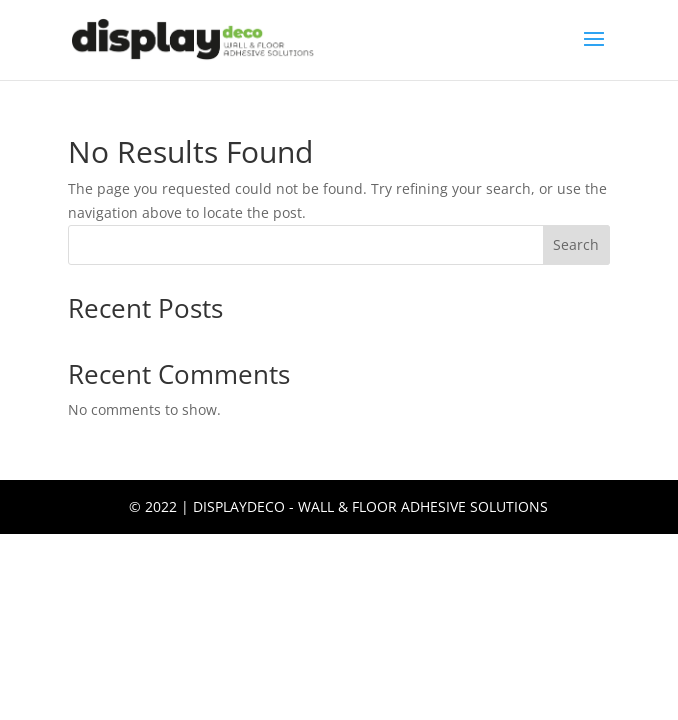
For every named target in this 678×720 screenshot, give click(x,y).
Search (576, 244)
